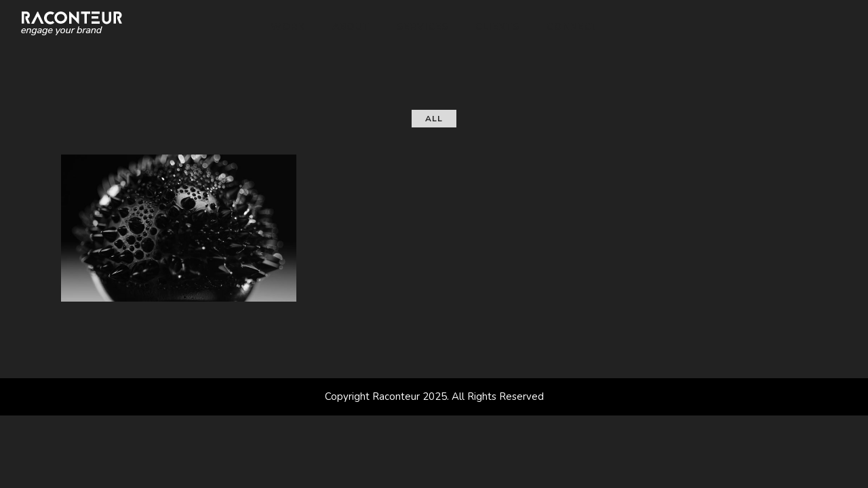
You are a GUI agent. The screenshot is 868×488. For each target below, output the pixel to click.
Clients (497, 27)
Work (288, 27)
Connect (572, 27)
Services (422, 27)
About (351, 27)
